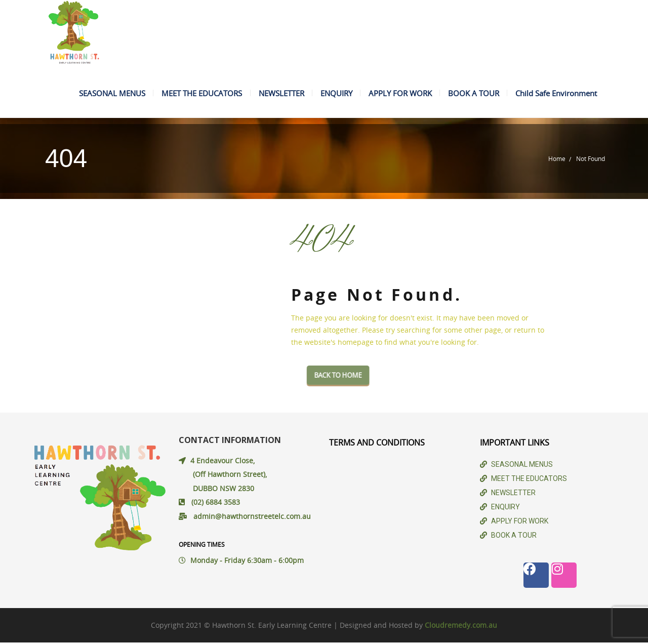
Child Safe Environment (556, 94)
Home (557, 160)
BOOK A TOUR (472, 94)
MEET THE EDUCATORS (197, 94)
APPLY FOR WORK (398, 94)
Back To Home (361, 377)
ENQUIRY (333, 94)
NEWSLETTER (277, 94)
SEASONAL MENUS (106, 94)
